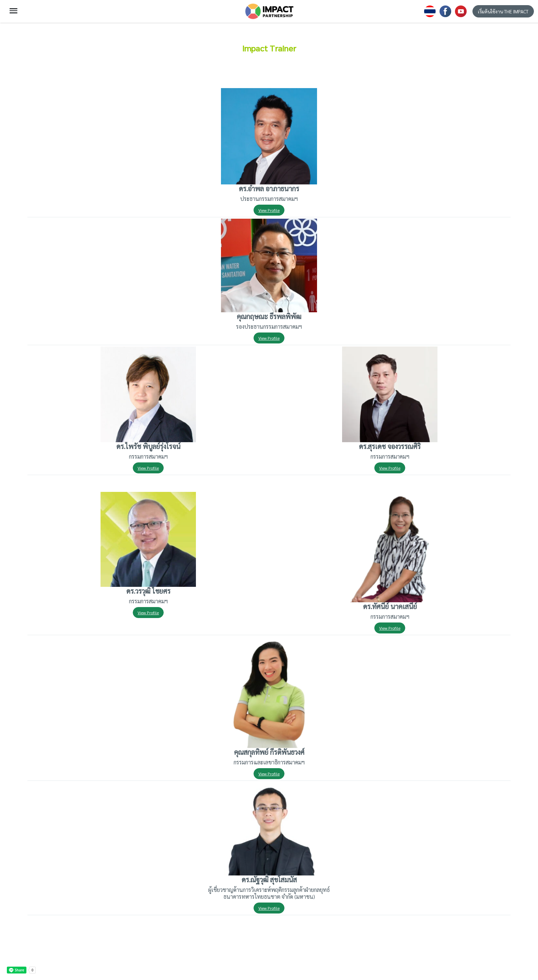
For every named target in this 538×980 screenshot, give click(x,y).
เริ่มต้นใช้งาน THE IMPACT (503, 11)
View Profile (269, 210)
